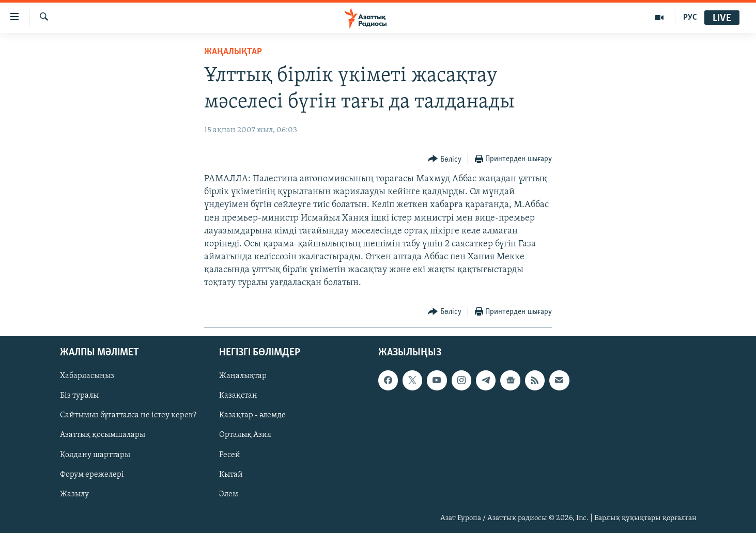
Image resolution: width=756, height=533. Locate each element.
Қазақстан (238, 396)
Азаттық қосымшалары (103, 435)
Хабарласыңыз (87, 376)
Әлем (229, 494)
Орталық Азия (245, 435)
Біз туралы (79, 396)
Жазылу (74, 494)
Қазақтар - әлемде (252, 415)
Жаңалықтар (243, 376)
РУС (690, 18)
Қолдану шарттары (95, 454)
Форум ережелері (92, 474)
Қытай (231, 474)
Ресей (230, 454)
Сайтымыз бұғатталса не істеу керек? (128, 415)
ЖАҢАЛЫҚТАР (233, 52)
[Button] (445, 159)
